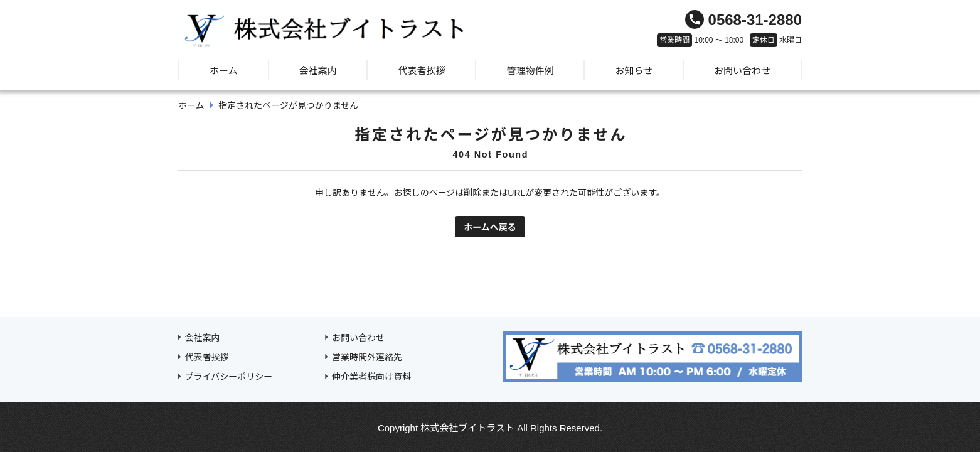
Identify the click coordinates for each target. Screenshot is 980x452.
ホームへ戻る (490, 227)
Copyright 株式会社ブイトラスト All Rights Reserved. (490, 428)
